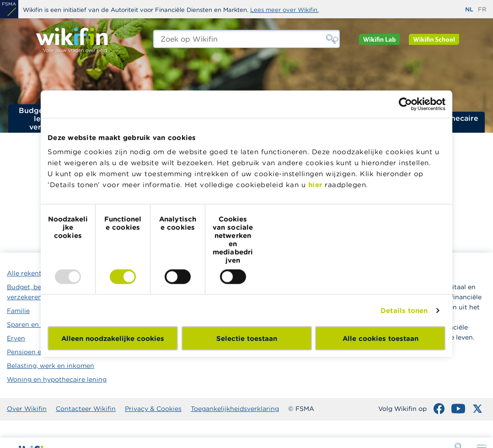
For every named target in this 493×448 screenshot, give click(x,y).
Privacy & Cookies (153, 409)
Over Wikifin (27, 409)
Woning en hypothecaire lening (57, 379)
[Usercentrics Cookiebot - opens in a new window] (405, 104)
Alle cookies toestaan (380, 338)
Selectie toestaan (247, 338)
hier (315, 185)
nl (469, 9)
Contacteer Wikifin (86, 409)
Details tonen (404, 310)
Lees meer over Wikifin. (284, 10)
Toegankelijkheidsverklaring (235, 409)
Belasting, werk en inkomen (51, 366)
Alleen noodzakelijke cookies (113, 338)
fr (482, 9)
